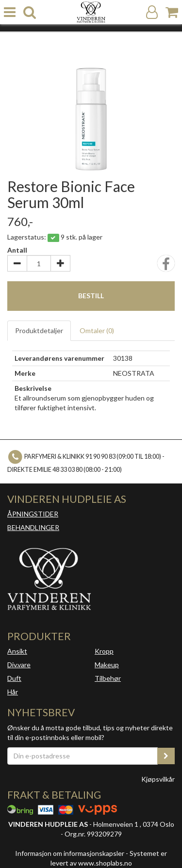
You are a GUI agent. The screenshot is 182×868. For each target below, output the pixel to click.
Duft (14, 678)
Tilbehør (108, 678)
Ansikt (17, 651)
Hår (13, 692)
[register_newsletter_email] (166, 756)
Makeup (107, 665)
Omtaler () (97, 330)
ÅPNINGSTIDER (33, 514)
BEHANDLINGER (33, 527)
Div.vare (19, 665)
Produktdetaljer (39, 330)
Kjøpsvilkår (158, 779)
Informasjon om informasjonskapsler (70, 853)
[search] (30, 12)
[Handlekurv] (172, 12)
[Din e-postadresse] (83, 756)
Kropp (104, 651)
